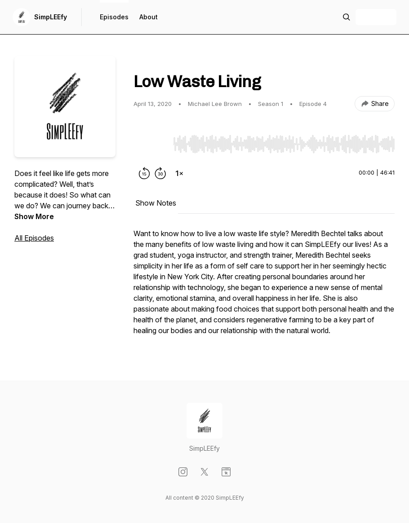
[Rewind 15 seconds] (144, 173)
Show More (34, 216)
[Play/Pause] (151, 144)
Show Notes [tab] (156, 203)
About (149, 17)
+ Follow (376, 17)
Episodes (114, 17)
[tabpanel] (264, 286)
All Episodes (34, 238)
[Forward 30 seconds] (160, 173)
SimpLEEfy (51, 17)
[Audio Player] (284, 141)
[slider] (284, 144)
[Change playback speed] (179, 173)
